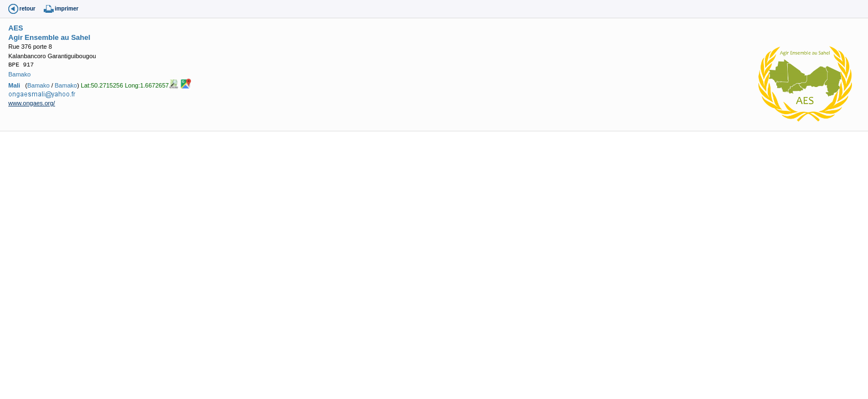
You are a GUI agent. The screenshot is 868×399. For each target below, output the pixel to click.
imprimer (67, 9)
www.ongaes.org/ (32, 103)
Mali (14, 85)
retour (27, 9)
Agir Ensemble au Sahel (49, 37)
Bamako (19, 74)
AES (16, 28)
